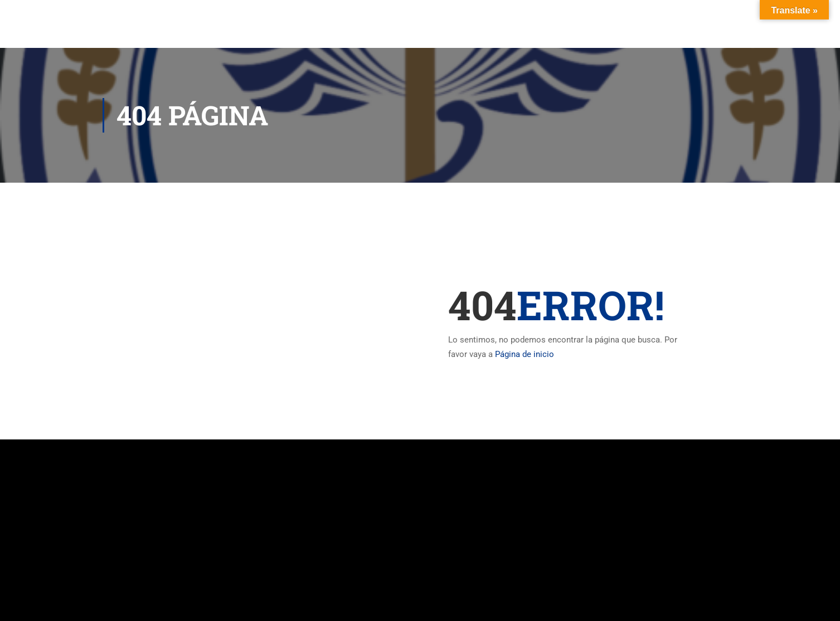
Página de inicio (525, 354)
